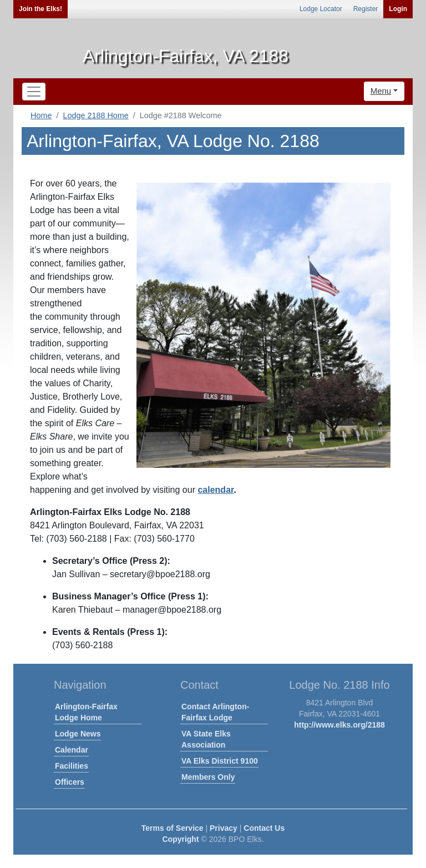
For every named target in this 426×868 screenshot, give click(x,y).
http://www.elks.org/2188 (339, 725)
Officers (70, 782)
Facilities (72, 766)
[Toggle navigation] (34, 92)
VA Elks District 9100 (220, 761)
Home (41, 115)
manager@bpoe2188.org (172, 610)
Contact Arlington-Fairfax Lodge (215, 712)
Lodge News (78, 734)
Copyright (180, 839)
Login (398, 9)
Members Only (208, 777)
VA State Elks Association (206, 739)
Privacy (224, 828)
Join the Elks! (40, 9)
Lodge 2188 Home (95, 115)
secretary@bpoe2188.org (160, 574)
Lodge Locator (321, 9)
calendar (215, 490)
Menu (381, 91)
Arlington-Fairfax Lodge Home (86, 712)
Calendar (72, 750)
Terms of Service (173, 828)
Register (366, 9)
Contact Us (264, 828)
